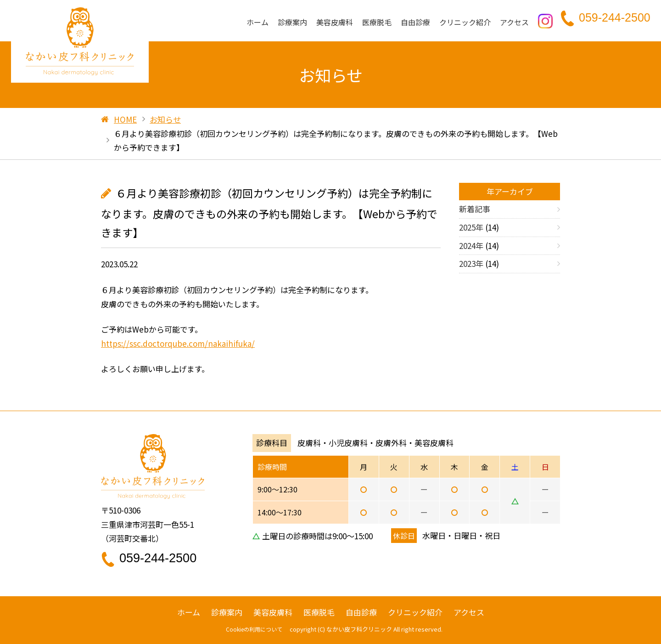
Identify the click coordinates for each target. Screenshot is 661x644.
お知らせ (165, 119)
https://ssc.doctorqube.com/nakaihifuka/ (178, 343)
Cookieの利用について (254, 629)
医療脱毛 (377, 22)
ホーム (258, 22)
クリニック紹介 (465, 22)
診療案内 (292, 22)
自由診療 (415, 22)
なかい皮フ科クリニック (359, 629)
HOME (125, 119)
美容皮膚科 (335, 22)
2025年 (471, 227)
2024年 (471, 246)
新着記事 (475, 209)
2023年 (471, 263)
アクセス (514, 22)
